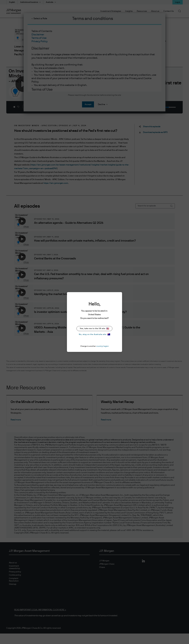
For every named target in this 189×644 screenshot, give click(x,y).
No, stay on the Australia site (94, 334)
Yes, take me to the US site (94, 329)
